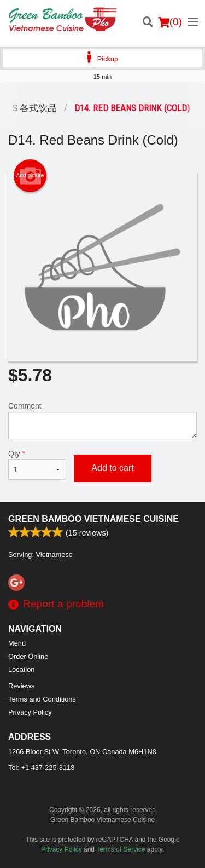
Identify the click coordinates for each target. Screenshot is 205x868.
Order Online (28, 656)
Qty (37, 464)
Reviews (21, 686)
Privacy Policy (30, 712)
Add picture (30, 176)
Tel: (41, 768)
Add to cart (112, 468)
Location (21, 669)
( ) (170, 22)
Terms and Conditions (42, 699)
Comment (102, 420)
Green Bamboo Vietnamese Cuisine (93, 519)
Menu (17, 643)
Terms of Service (121, 849)
